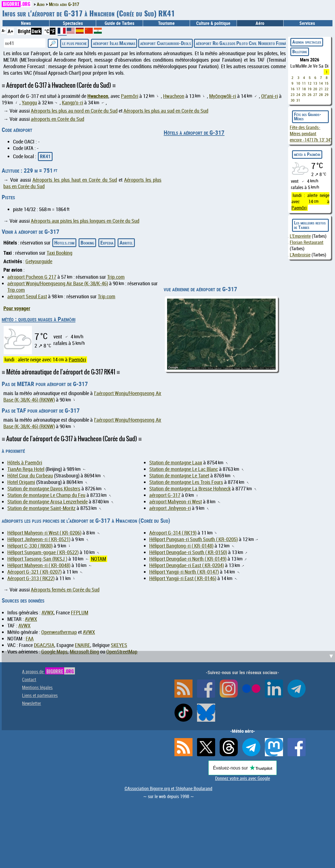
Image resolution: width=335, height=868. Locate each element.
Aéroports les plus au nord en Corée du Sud (74, 111)
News (26, 23)
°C (47, 31)
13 (315, 83)
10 (298, 83)
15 (327, 83)
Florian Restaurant (307, 242)
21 (321, 89)
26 (310, 95)
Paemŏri (130, 96)
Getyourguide (39, 261)
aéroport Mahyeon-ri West (176, 502)
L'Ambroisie (300, 255)
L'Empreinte (300, 236)
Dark (36, 31)
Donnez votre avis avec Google (243, 778)
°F (53, 31)
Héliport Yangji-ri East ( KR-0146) (183, 578)
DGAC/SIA (44, 645)
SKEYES (119, 645)
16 (293, 89)
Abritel (126, 243)
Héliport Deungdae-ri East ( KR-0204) (187, 565)
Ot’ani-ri (270, 96)
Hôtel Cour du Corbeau (30, 476)
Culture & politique (213, 23)
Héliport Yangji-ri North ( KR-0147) (184, 572)
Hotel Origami (21, 482)
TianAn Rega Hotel (26, 469)
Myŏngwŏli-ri (223, 96)
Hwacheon (98, 96)
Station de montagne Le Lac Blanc (184, 469)
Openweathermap (59, 632)
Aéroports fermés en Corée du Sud (65, 590)
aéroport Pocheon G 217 (32, 277)
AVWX (48, 613)
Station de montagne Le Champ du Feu (46, 495)
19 (310, 89)
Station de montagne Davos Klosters (44, 489)
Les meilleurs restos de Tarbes (310, 225)
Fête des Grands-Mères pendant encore (311, 134)
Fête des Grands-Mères (308, 117)
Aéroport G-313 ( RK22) (31, 578)
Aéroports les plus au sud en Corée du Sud (166, 111)
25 (304, 95)
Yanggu (29, 103)
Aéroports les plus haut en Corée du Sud (75, 180)
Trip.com (116, 277)
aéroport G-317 (165, 495)
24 (298, 95)
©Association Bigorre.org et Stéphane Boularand (168, 788)
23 (293, 95)
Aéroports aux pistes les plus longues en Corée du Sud (85, 221)
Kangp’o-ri (73, 103)
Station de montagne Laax (176, 463)
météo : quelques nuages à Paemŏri (39, 319)
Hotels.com (64, 243)
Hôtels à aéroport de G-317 (194, 132)
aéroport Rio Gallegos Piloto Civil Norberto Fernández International (257, 43)
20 (315, 89)
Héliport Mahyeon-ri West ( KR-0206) (44, 533)
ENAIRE (83, 645)
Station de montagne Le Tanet (179, 476)
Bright (24, 31)
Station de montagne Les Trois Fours (186, 482)
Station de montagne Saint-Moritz (41, 508)
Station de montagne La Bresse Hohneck (190, 489)
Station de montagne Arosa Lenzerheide (47, 502)
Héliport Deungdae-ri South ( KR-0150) (188, 552)
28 (321, 95)
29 (327, 95)
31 (298, 100)
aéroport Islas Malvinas (114, 43)
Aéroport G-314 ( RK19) (173, 533)
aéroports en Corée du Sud (58, 119)
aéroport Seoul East (27, 296)
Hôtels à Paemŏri (25, 463)
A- (4, 30)
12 (310, 83)
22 (327, 89)
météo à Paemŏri (307, 154)
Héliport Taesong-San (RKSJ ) (37, 559)
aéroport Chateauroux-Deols (166, 43)
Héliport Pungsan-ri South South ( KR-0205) (194, 539)
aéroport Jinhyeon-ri (170, 508)
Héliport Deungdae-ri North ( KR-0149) (188, 559)
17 (298, 89)
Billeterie (300, 52)
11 (304, 83)
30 (293, 100)
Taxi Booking (60, 253)
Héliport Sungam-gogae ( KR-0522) (43, 552)
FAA (30, 639)
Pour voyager (17, 308)
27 (315, 95)
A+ (10, 31)
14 (321, 83)
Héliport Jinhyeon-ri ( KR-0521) (39, 539)
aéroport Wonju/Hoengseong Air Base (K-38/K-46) (58, 283)
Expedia (107, 243)
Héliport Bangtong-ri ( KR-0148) (181, 546)
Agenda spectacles (307, 42)
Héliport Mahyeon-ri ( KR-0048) (39, 565)
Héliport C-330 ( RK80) (30, 546)
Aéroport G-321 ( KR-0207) (34, 572)
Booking (87, 243)
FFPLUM (80, 613)
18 (304, 89)
